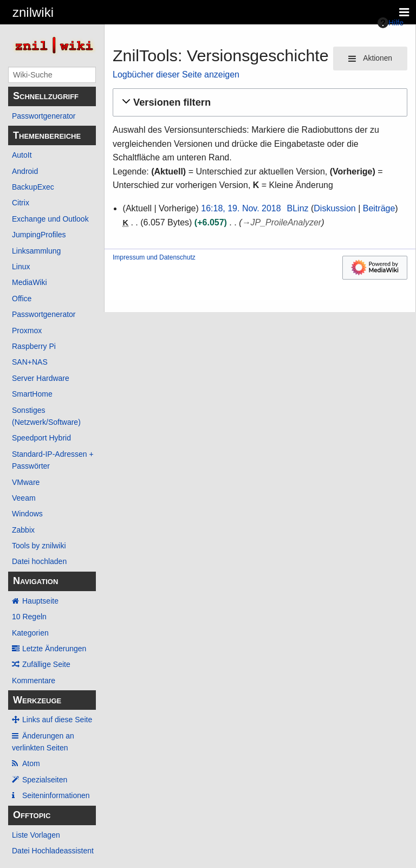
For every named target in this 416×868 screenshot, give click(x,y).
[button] (258, 103)
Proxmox (27, 331)
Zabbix (23, 530)
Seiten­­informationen (56, 795)
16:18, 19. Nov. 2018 (241, 208)
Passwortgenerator (44, 116)
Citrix (21, 203)
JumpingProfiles (39, 235)
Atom (31, 763)
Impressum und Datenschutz (154, 257)
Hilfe (391, 23)
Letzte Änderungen (54, 649)
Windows (27, 514)
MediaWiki (30, 282)
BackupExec (33, 187)
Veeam (24, 498)
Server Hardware (41, 378)
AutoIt (22, 155)
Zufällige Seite (46, 664)
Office (22, 299)
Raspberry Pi (34, 346)
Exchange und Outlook (50, 219)
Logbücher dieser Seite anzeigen (176, 75)
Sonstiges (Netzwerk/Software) (46, 416)
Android (25, 171)
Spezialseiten (45, 780)
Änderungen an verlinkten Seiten (43, 742)
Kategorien (30, 633)
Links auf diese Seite (57, 720)
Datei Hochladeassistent (53, 851)
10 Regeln (29, 617)
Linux (21, 267)
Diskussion (334, 208)
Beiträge (379, 208)
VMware (26, 482)
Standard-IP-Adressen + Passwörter (53, 460)
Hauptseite (40, 601)
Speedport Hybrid (41, 438)
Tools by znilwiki (39, 546)
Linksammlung (36, 251)
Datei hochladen (39, 561)
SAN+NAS (30, 362)
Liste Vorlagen (36, 835)
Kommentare (34, 681)
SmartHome (32, 394)
